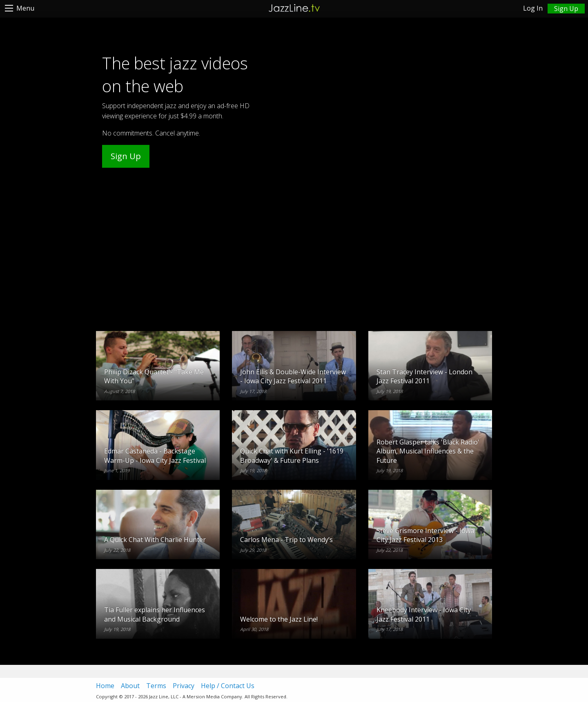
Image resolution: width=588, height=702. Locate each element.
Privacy (184, 686)
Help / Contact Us (228, 686)
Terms (156, 686)
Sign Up (126, 156)
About (130, 686)
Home (105, 686)
